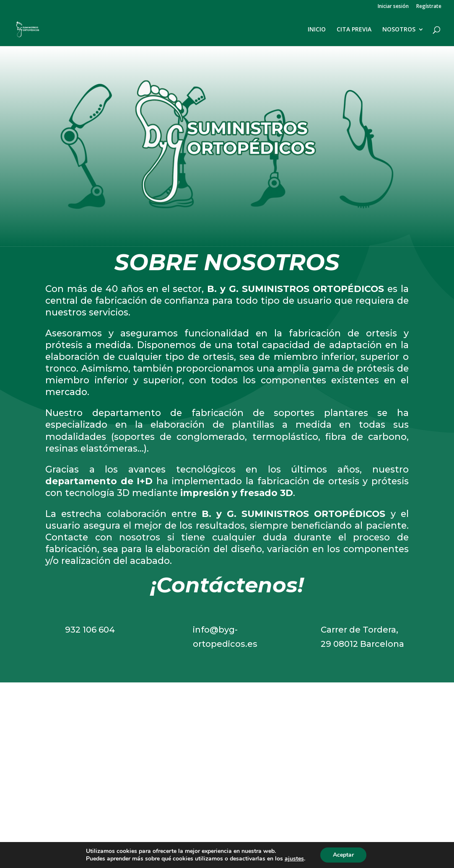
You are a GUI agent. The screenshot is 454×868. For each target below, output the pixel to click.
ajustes (294, 859)
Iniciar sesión (393, 7)
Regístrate (429, 7)
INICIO (317, 30)
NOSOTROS (399, 30)
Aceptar (343, 855)
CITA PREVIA (354, 30)
